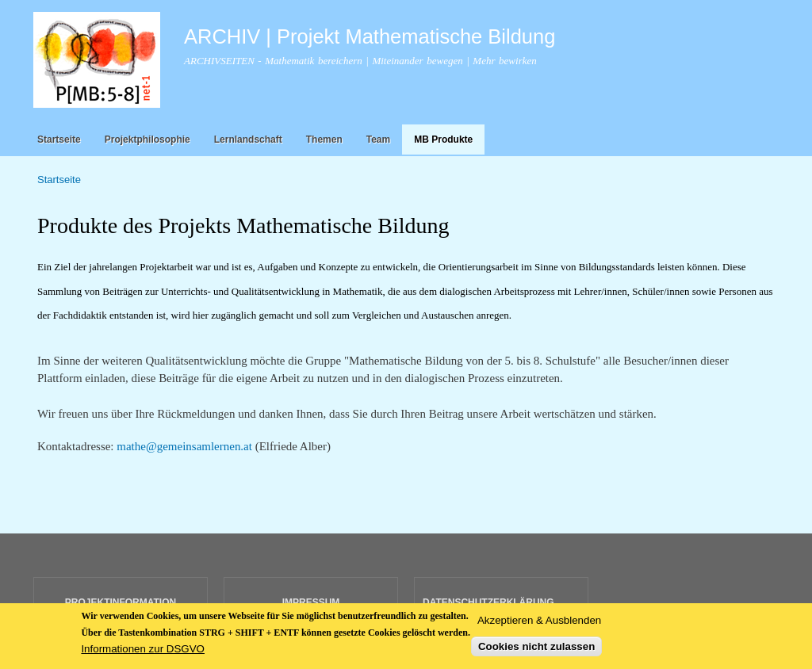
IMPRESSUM (311, 602)
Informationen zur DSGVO (143, 653)
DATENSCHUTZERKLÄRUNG (488, 602)
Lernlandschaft (248, 140)
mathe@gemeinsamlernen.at (184, 446)
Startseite (59, 140)
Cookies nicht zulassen (536, 650)
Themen (324, 140)
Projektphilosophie (147, 140)
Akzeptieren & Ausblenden (539, 623)
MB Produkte (443, 140)
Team (378, 140)
